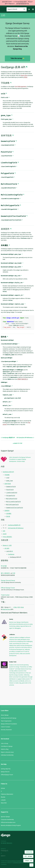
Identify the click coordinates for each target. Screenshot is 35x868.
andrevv (5, 856)
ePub (22, 607)
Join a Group (4, 743)
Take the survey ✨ (17, 58)
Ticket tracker (5, 595)
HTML (15, 607)
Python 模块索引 (7, 537)
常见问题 (4, 566)
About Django (5, 715)
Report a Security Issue (7, 752)
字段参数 (7, 475)
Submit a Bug (5, 749)
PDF (19, 607)
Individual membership (7, 755)
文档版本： (28, 861)
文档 (3, 15)
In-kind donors (7, 843)
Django (2, 9)
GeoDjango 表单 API (8, 472)
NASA (26, 77)
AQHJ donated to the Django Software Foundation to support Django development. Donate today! (20, 459)
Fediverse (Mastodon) (7, 794)
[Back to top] (31, 865)
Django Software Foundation (9, 724)
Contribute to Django (7, 746)
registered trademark (18, 863)
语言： (28, 856)
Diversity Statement (6, 730)
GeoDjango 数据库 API (8, 438)
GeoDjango (11, 554)
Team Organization (6, 721)
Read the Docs (7, 609)
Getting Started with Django (9, 718)
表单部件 (7, 511)
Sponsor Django (5, 817)
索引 (2, 573)
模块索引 (7, 573)
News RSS (4, 803)
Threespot (5, 851)
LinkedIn (3, 800)
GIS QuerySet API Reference (25, 438)
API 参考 (7, 548)
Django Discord (5, 772)
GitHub (3, 788)
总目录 (5, 534)
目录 (4, 531)
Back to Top (17, 443)
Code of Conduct (6, 727)
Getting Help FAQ (6, 769)
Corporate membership (7, 820)
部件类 (8, 516)
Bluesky (3, 797)
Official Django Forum (8, 588)
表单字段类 (8, 484)
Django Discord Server (8, 581)
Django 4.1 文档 (7, 545)
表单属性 (9, 514)
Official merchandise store (8, 822)
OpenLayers (24, 75)
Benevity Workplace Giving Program (11, 825)
